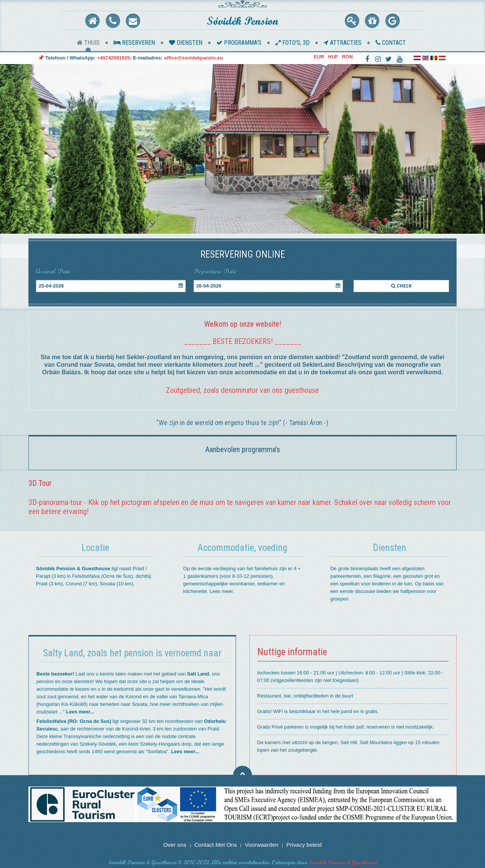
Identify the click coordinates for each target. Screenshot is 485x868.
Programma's (239, 43)
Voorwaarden (261, 845)
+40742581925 (113, 58)
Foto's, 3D (293, 43)
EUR (319, 57)
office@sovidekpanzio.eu (194, 58)
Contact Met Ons (216, 845)
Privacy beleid (304, 845)
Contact (391, 43)
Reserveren (134, 43)
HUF (333, 57)
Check (401, 286)
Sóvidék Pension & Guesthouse (343, 862)
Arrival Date (54, 271)
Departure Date (215, 271)
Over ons (175, 845)
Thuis (88, 43)
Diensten (186, 43)
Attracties (343, 43)
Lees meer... (80, 712)
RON (347, 57)
